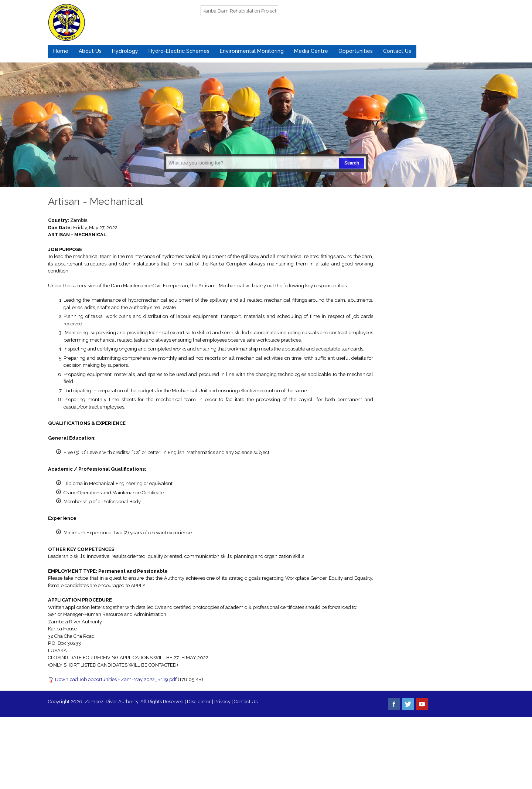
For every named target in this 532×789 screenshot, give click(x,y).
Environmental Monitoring (252, 51)
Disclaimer (199, 702)
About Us (90, 51)
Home (61, 51)
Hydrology (125, 51)
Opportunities (356, 51)
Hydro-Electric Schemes (179, 51)
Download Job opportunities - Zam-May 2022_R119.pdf (116, 679)
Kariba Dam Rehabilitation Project (239, 11)
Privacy (223, 702)
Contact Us (397, 51)
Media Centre (311, 51)
